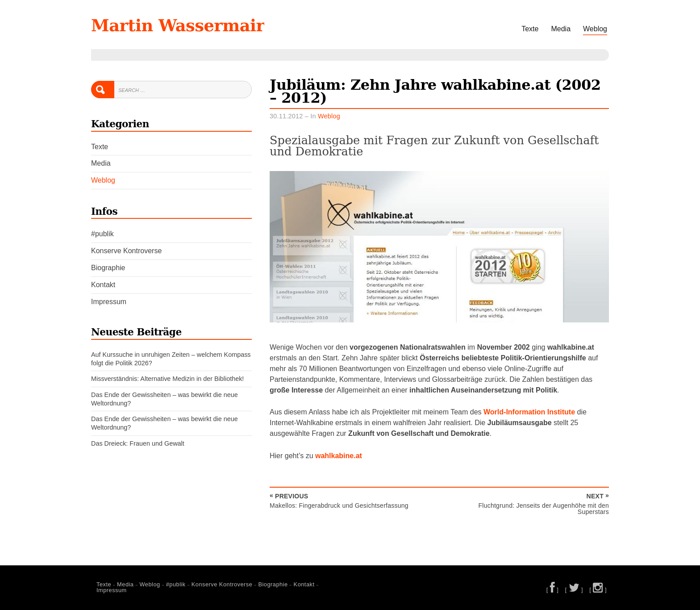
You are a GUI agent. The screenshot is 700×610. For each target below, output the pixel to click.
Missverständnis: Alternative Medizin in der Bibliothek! (167, 379)
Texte (530, 29)
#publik (102, 234)
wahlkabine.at (339, 456)
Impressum (109, 302)
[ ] (553, 590)
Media (561, 29)
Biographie (108, 268)
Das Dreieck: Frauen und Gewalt (138, 443)
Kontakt (103, 285)
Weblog (595, 29)
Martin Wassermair (178, 25)
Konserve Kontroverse (126, 251)
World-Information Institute (529, 412)
